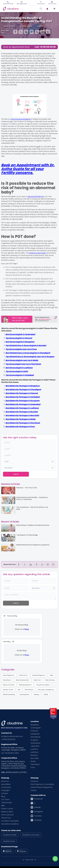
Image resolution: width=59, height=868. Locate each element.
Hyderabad (35, 743)
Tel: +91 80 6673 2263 (10, 753)
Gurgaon (34, 740)
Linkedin (38, 807)
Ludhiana (34, 752)
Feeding (36, 694)
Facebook (39, 799)
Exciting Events (24, 694)
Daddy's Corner (8, 690)
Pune (33, 767)
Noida (33, 761)
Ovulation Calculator (10, 821)
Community (6, 787)
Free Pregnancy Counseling (42, 784)
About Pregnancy (9, 675)
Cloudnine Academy (43, 685)
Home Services (7, 815)
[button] (54, 9)
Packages (5, 790)
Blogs (27, 629)
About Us (5, 781)
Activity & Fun (23, 675)
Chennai (34, 731)
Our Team (5, 800)
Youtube (38, 816)
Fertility (46, 694)
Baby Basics (7, 680)
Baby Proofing (50, 680)
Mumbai (34, 755)
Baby (52, 675)
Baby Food (37, 680)
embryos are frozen (38, 253)
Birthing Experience (25, 685)
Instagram (39, 812)
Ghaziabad (35, 737)
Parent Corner (7, 809)
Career (33, 790)
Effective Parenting (9, 694)
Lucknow (34, 749)
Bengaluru (35, 725)
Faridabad (35, 734)
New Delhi (35, 758)
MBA (3, 806)
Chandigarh (36, 728)
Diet (19, 690)
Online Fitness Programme (41, 787)
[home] (16, 9)
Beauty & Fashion (9, 685)
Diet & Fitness (29, 690)
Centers (5, 793)
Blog (3, 796)
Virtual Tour (6, 818)
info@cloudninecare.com (12, 736)
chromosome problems (21, 119)
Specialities (6, 784)
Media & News (7, 812)
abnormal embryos (36, 196)
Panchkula (35, 764)
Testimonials (6, 803)
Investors (34, 781)
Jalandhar (35, 746)
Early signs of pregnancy (46, 690)
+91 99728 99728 (8, 739)
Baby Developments (22, 680)
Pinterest (38, 820)
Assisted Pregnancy (39, 675)
